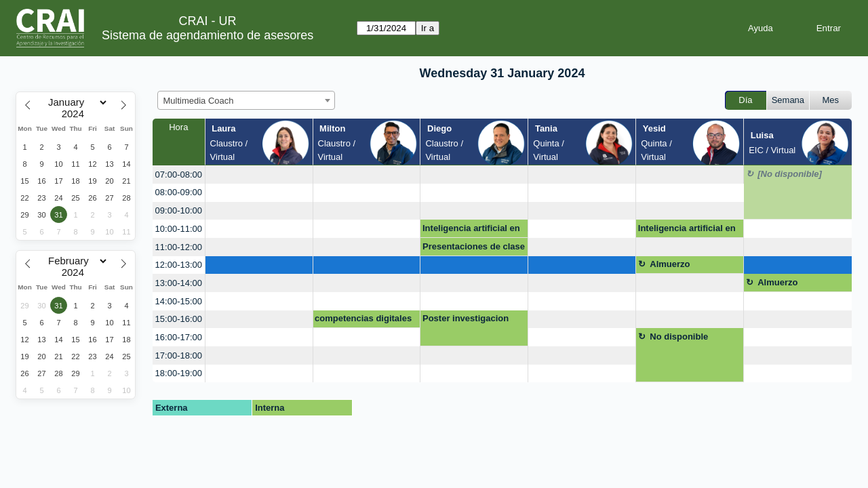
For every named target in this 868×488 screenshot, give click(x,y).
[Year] (76, 114)
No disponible (679, 337)
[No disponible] (790, 174)
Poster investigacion (466, 318)
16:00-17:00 (179, 337)
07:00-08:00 (179, 175)
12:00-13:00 (179, 265)
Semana (788, 100)
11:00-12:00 (179, 247)
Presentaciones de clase (474, 246)
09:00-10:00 (179, 210)
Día (745, 100)
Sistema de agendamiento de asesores (208, 35)
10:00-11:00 (179, 229)
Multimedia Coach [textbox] (199, 101)
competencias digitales (363, 318)
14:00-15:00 (179, 301)
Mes (831, 100)
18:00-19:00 (179, 373)
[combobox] (246, 100)
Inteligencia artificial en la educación (471, 230)
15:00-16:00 (179, 319)
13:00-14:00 (179, 283)
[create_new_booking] (259, 175)
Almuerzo (670, 264)
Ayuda (761, 28)
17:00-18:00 (179, 355)
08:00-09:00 (179, 192)
